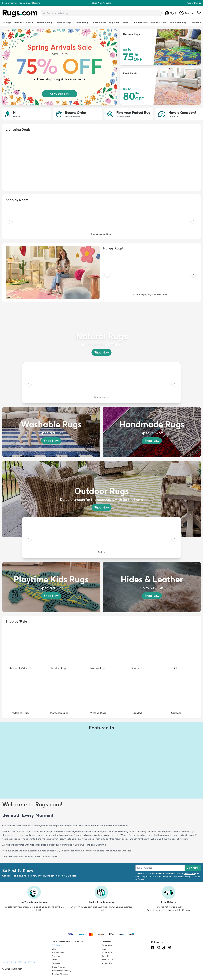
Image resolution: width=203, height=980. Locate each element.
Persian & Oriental (24, 23)
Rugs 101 (105, 956)
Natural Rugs (64, 23)
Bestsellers (57, 963)
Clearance (195, 23)
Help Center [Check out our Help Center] (107, 953)
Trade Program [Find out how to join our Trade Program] (59, 967)
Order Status (194, 3)
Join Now (193, 868)
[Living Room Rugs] (101, 220)
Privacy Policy (190, 874)
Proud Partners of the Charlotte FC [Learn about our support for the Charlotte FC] (68, 942)
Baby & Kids (99, 23)
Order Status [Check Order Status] (107, 945)
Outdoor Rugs (82, 23)
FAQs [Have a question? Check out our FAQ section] (104, 949)
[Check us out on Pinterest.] (170, 948)
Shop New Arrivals (101, 3)
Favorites (187, 13)
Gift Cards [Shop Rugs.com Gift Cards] (57, 945)
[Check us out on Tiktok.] (164, 948)
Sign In (171, 13)
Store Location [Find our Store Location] (58, 953)
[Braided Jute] (101, 383)
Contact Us (107, 942)
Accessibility (107, 963)
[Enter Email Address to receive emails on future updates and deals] (160, 868)
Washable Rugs (45, 23)
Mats (126, 23)
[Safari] (101, 539)
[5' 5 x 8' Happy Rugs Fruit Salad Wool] (150, 275)
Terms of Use (10, 962)
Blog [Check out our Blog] (54, 949)
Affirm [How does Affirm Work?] (55, 960)
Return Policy (107, 960)
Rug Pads (114, 23)
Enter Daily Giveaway (61, 971)
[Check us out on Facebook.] (153, 948)
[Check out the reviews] (162, 964)
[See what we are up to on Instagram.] (158, 948)
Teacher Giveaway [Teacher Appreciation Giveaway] (60, 974)
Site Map (56, 956)
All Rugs (6, 23)
